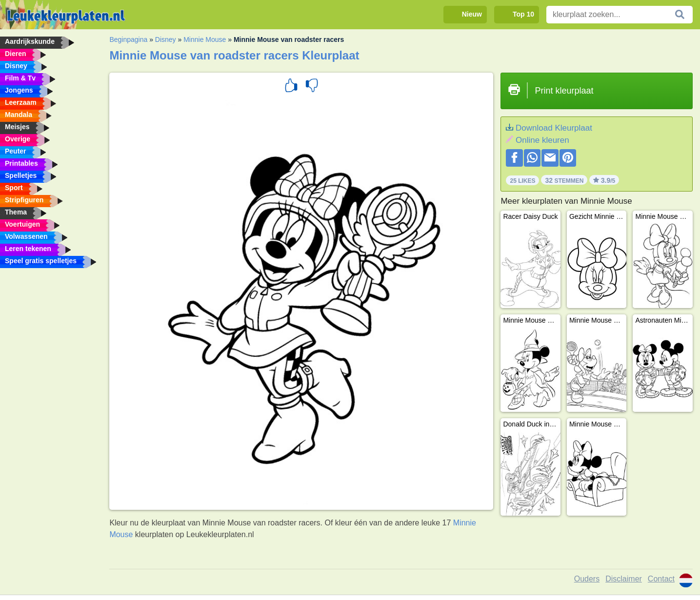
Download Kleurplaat (554, 128)
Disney (166, 39)
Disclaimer (624, 579)
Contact (661, 579)
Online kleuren (542, 140)
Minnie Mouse (205, 39)
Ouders (587, 579)
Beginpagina (128, 39)
